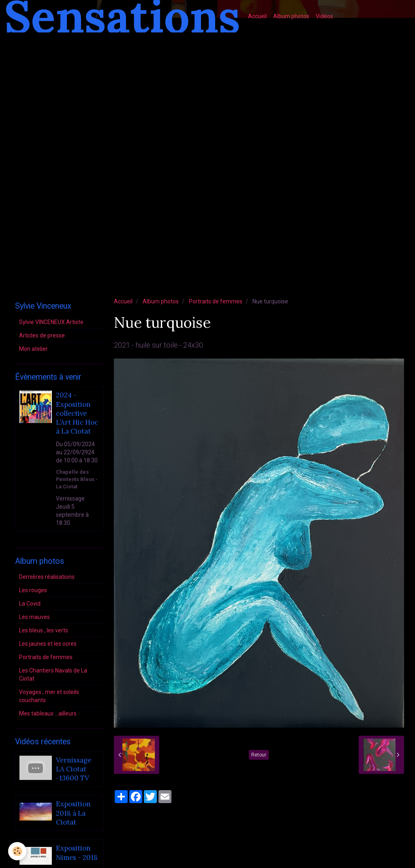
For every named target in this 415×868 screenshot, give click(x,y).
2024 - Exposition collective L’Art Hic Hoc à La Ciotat (77, 414)
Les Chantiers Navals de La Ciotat (53, 675)
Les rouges (33, 590)
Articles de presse (42, 335)
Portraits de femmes (216, 301)
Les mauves (34, 617)
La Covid (30, 604)
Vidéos (324, 16)
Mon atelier (33, 349)
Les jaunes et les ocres (48, 644)
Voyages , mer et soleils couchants (49, 696)
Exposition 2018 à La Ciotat (73, 813)
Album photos (291, 16)
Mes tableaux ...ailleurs (48, 713)
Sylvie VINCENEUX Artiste (51, 322)
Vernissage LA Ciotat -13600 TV (74, 769)
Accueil (257, 16)
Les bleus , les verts (44, 630)
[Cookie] (17, 851)
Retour (259, 755)
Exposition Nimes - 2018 (77, 853)
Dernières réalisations (47, 577)
